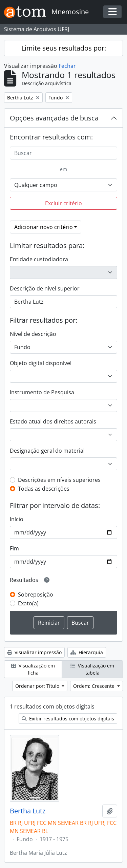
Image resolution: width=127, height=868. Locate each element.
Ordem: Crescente (94, 686)
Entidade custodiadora (39, 259)
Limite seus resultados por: (64, 48)
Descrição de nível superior (45, 288)
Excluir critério (63, 203)
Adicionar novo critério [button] (44, 227)
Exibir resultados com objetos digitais (68, 719)
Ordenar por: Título (38, 686)
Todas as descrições (44, 489)
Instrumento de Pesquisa (42, 392)
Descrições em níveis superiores (59, 480)
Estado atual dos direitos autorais (53, 421)
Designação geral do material (47, 451)
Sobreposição (36, 595)
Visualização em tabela (92, 669)
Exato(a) (28, 603)
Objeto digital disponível (41, 363)
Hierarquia (87, 652)
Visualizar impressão (34, 652)
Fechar (67, 66)
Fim (14, 548)
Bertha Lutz (28, 811)
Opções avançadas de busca (54, 118)
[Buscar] (63, 153)
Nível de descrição (33, 334)
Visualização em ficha (33, 669)
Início (17, 519)
